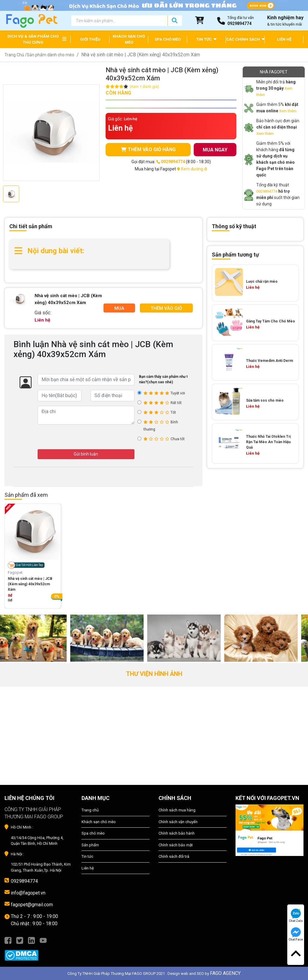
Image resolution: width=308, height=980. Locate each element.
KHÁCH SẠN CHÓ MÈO (129, 39)
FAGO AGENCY (225, 973)
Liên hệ (88, 868)
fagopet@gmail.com (32, 905)
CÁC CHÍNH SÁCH (245, 39)
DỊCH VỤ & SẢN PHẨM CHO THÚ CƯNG (33, 39)
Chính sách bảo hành (177, 833)
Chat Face (296, 934)
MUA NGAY (215, 150)
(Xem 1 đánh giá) (144, 87)
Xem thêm (288, 111)
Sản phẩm (90, 845)
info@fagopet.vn (28, 893)
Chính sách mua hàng (177, 810)
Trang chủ (90, 810)
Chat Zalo (296, 916)
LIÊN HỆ (284, 39)
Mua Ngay (119, 309)
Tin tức (87, 856)
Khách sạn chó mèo (99, 822)
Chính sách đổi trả (174, 856)
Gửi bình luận (86, 454)
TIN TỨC (206, 39)
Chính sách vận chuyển (178, 822)
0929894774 (267, 191)
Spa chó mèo (93, 833)
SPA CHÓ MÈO (168, 39)
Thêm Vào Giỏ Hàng (166, 309)
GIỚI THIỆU (90, 39)
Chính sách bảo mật (176, 845)
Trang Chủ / (16, 55)
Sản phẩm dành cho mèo (51, 55)
